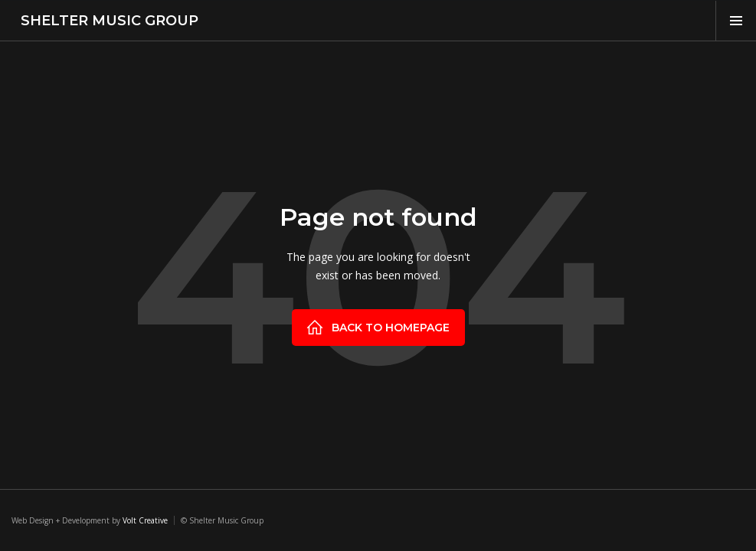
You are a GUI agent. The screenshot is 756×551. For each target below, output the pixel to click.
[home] (105, 21)
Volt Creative (145, 520)
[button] (736, 21)
